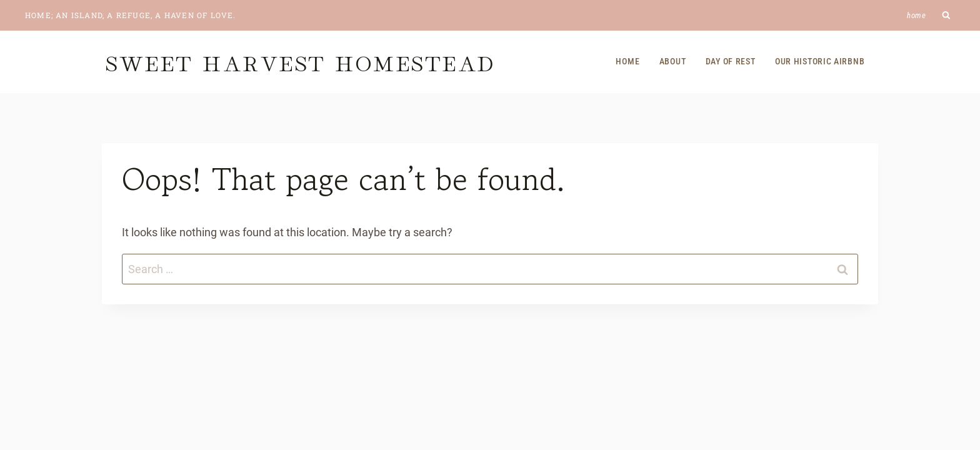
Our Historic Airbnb (820, 61)
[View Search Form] (947, 15)
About (673, 61)
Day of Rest (731, 61)
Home (917, 15)
